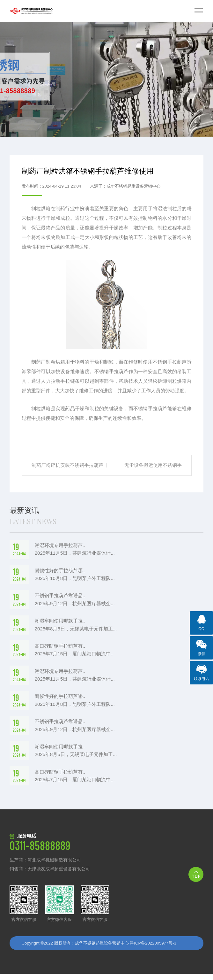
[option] (106, 79)
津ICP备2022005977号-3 (153, 949)
